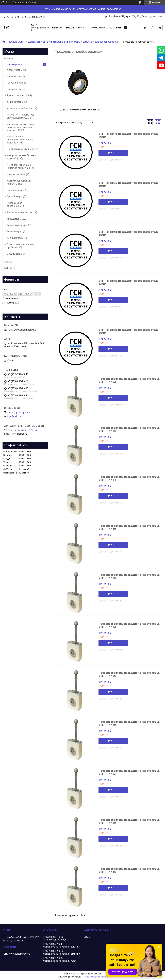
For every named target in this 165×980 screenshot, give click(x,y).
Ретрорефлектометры (19, 212)
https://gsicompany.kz (20, 413)
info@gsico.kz (15, 416)
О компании (97, 28)
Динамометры (15, 102)
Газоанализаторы (17, 83)
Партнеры (115, 28)
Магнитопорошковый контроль (19, 182)
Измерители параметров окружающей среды (21, 116)
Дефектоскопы (36, 42)
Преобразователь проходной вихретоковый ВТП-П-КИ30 (129, 527)
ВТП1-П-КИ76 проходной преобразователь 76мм (129, 135)
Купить (115, 153)
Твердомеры (14, 219)
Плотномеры (14, 89)
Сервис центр (15, 254)
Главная (57, 28)
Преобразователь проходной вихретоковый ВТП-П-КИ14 (129, 478)
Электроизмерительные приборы (20, 246)
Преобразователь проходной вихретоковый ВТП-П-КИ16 (129, 429)
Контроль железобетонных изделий (22, 157)
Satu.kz (97, 974)
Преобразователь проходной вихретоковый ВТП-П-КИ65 (129, 870)
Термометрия (15, 232)
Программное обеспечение (15, 204)
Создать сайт (19, 2)
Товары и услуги (76, 28)
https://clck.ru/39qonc (26, 430)
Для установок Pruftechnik (78, 110)
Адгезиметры (15, 70)
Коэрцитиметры (16, 174)
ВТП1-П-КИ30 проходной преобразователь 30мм (129, 184)
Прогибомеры (15, 197)
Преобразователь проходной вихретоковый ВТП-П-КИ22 (129, 380)
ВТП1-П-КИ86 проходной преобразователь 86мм (129, 331)
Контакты (10, 268)
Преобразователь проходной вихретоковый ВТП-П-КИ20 (129, 821)
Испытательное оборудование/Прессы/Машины (20, 140)
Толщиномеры (15, 238)
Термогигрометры (17, 225)
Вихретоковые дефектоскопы (64, 42)
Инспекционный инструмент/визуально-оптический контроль (23, 127)
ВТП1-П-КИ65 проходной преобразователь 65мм (129, 233)
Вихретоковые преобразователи (101, 42)
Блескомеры (14, 76)
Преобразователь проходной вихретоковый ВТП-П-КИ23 (129, 772)
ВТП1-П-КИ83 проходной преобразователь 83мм (129, 282)
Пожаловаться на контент (95, 977)
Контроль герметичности (21, 149)
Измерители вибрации (19, 108)
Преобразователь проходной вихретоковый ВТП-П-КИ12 (129, 625)
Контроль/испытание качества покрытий (19, 166)
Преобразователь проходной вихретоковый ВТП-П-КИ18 (129, 576)
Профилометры (16, 190)
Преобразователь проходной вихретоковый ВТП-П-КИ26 (129, 674)
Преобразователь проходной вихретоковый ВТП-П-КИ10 (129, 723)
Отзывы (9, 262)
